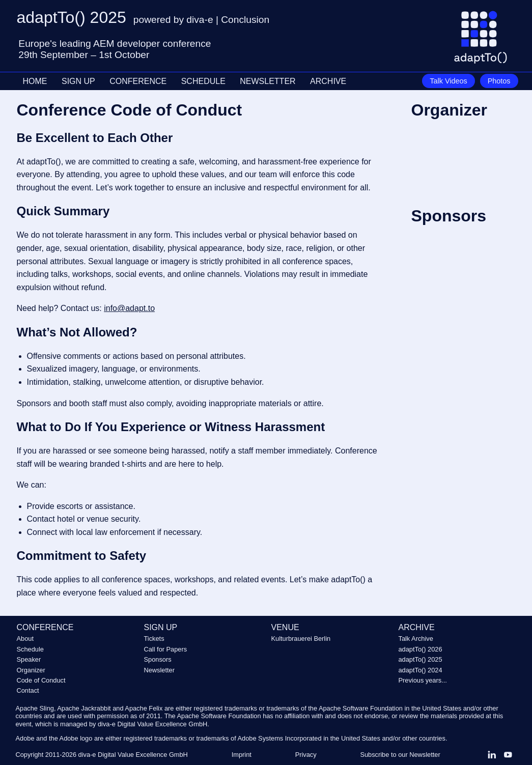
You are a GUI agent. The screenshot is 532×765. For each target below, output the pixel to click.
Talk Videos (448, 81)
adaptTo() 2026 (421, 649)
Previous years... (423, 680)
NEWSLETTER (268, 81)
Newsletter (159, 670)
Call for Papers (166, 649)
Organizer (31, 670)
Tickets (154, 639)
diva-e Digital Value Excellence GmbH (133, 755)
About (25, 639)
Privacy (306, 755)
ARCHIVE (328, 81)
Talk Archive (416, 639)
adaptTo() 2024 (421, 670)
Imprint (242, 755)
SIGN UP (78, 81)
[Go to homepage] (484, 41)
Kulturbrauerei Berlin (301, 639)
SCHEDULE (203, 81)
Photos (499, 81)
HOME (35, 81)
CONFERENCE (138, 81)
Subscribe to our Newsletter (400, 755)
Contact (28, 690)
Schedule (30, 649)
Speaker (29, 659)
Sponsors (158, 659)
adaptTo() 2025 (421, 659)
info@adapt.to (129, 308)
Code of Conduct (41, 680)
